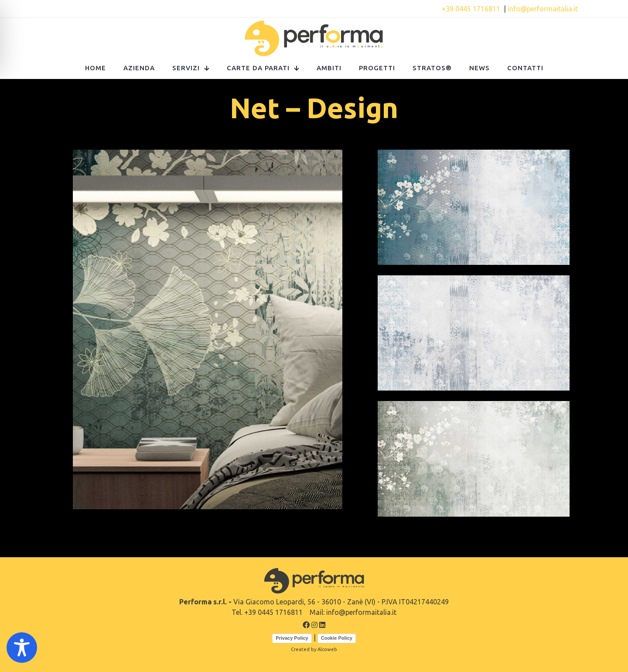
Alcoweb (327, 649)
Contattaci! (215, 9)
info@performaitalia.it (543, 9)
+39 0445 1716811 (472, 9)
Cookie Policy (337, 638)
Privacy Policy (292, 638)
